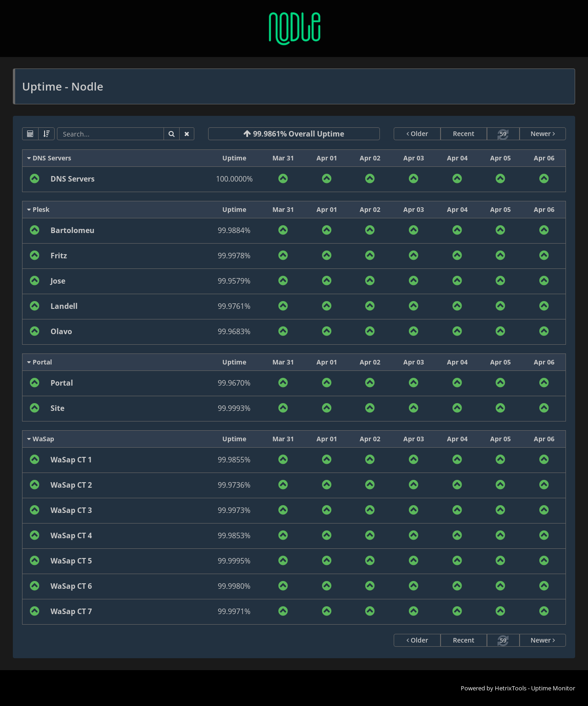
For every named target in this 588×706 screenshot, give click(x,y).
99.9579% (234, 281)
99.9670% (234, 383)
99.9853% (234, 535)
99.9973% (234, 510)
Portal (40, 362)
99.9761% (234, 306)
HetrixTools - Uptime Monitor (535, 688)
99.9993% (234, 408)
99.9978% (234, 256)
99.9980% (234, 586)
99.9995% (234, 561)
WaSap (41, 439)
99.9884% (234, 230)
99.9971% (234, 611)
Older (417, 134)
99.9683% (234, 331)
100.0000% (234, 179)
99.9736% (234, 485)
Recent (464, 134)
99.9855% (234, 460)
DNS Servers (49, 158)
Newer (543, 134)
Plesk (38, 209)
